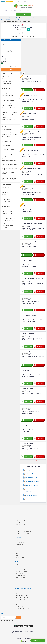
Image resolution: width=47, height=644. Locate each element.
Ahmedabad (15, 36)
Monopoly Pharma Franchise (21, 571)
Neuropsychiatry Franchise (8, 91)
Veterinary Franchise (7, 84)
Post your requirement (23, 14)
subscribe (19, 617)
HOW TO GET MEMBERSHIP (21, 543)
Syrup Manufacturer (7, 117)
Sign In (24, 1)
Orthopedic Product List (7, 204)
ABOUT (17, 512)
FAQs (17, 553)
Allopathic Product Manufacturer (9, 108)
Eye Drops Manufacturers (8, 149)
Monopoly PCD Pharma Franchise (10, 137)
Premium (30, 33)
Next (11, 70)
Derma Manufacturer (7, 110)
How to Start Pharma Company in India (9, 158)
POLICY (17, 518)
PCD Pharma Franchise (7, 130)
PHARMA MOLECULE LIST (21, 547)
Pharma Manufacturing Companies (10, 139)
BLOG (17, 540)
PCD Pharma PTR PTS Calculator (23, 529)
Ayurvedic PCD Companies (21, 582)
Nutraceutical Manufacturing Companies (8, 146)
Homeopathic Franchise (7, 81)
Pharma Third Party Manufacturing (10, 103)
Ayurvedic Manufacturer (7, 105)
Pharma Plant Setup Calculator (23, 533)
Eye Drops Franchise (20, 565)
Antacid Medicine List (7, 190)
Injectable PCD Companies (21, 567)
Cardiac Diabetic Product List (8, 216)
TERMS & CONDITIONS (20, 520)
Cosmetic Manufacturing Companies (7, 142)
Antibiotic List (5, 192)
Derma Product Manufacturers (22, 600)
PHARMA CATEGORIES (20, 545)
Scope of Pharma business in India (10, 176)
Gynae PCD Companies (20, 573)
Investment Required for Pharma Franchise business (9, 169)
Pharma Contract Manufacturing (9, 134)
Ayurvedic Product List (7, 211)
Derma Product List (6, 199)
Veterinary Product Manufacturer (9, 112)
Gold (24, 33)
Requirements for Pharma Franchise (8, 173)
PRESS (17, 555)
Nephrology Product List (7, 221)
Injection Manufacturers (21, 604)
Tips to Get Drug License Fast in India (9, 161)
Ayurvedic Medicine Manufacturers (23, 593)
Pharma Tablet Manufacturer (9, 120)
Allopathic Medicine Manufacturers (23, 598)
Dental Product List (6, 202)
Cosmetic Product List (7, 228)
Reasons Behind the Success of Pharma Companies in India (9, 179)
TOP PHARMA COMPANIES (21, 549)
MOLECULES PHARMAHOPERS (22, 558)
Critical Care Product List (7, 209)
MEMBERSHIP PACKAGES (21, 527)
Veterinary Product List (7, 214)
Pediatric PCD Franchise (20, 580)
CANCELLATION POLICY (20, 525)
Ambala (22, 36)
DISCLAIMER (18, 523)
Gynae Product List (6, 206)
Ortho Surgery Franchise (7, 93)
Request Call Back (38, 640)
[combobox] (23, 10)
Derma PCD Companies (20, 578)
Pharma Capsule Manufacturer (9, 122)
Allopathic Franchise (6, 79)
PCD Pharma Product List (8, 197)
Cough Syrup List (6, 187)
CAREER (17, 516)
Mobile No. (4, 61)
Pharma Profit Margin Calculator (24, 531)
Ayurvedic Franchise (6, 76)
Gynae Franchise (6, 88)
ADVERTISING (18, 551)
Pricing (3, 1)
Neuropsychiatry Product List (8, 218)
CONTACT (18, 514)
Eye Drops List (5, 195)
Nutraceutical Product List (8, 225)
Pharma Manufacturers (20, 606)
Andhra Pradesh (31, 36)
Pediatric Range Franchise (8, 95)
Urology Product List (6, 223)
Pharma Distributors (20, 584)
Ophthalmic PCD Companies (21, 569)
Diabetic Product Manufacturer (9, 115)
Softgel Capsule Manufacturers (22, 595)
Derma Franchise (6, 86)
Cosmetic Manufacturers (21, 602)
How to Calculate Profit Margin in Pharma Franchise (9, 165)
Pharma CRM (10, 1)
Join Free (17, 1)
